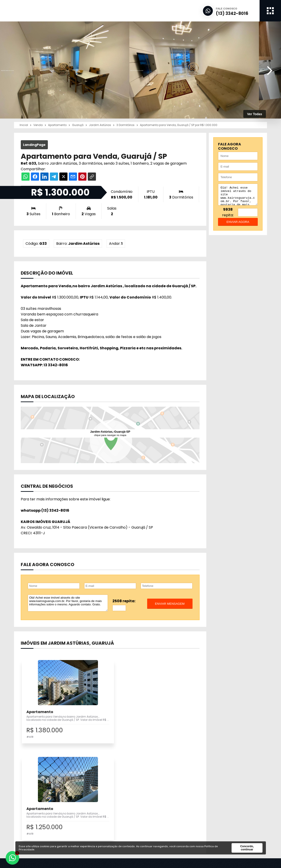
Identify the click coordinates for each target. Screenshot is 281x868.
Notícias (156, 810)
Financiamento (162, 805)
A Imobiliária (159, 799)
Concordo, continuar (247, 848)
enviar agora (238, 225)
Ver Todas (255, 114)
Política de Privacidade (226, 830)
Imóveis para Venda (105, 794)
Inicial (154, 794)
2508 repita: (124, 601)
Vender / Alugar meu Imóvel (112, 799)
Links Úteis (158, 815)
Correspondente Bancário (171, 820)
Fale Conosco (218, 825)
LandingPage (34, 145)
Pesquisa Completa (105, 805)
